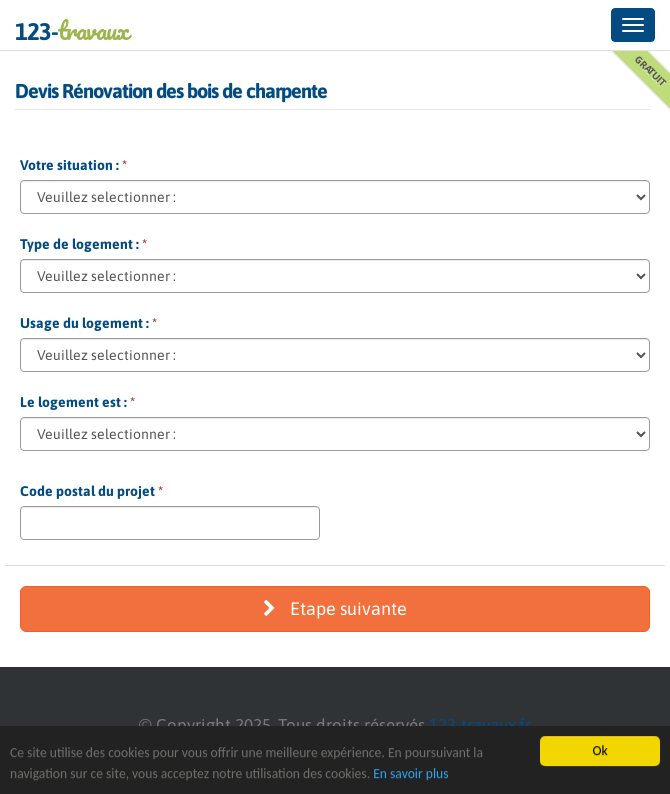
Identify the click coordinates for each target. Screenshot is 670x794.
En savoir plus (410, 773)
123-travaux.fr (480, 725)
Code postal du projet (91, 491)
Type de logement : (83, 244)
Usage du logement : (88, 323)
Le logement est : (77, 402)
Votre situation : (73, 165)
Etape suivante (335, 608)
